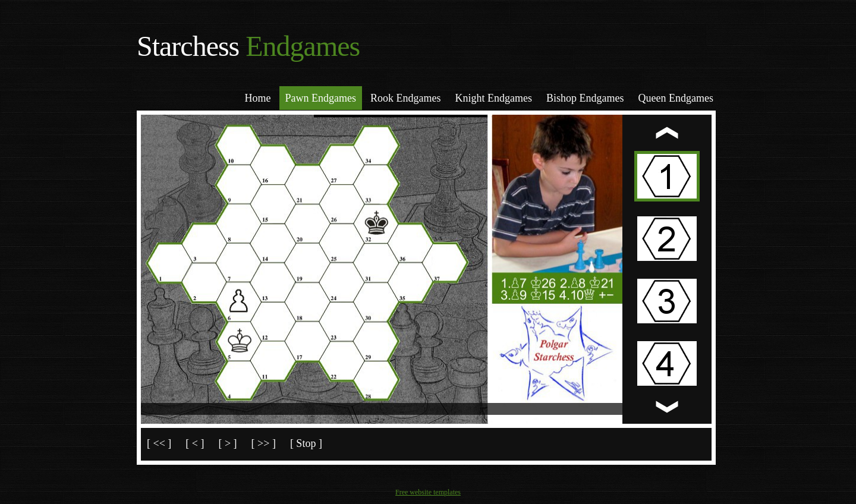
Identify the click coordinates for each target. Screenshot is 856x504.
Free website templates (428, 492)
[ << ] (159, 443)
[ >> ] (264, 443)
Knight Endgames (494, 98)
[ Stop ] (306, 443)
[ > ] (227, 443)
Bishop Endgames (585, 98)
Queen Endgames (676, 98)
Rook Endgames (406, 98)
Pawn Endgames (321, 98)
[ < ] (195, 443)
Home (258, 98)
